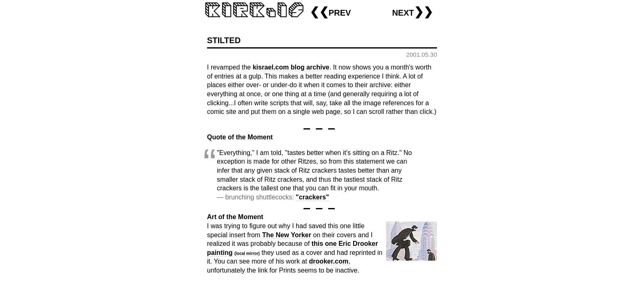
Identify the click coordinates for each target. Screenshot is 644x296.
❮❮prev (330, 12)
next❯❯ (413, 12)
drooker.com (329, 261)
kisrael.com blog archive (291, 67)
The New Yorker (286, 235)
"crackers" (312, 197)
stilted (224, 39)
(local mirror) (247, 253)
